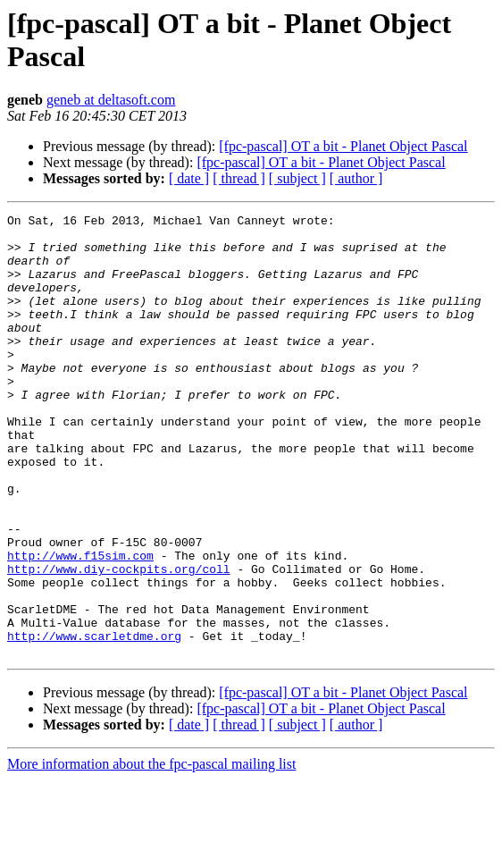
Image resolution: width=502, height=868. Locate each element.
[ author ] (356, 178)
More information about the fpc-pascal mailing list (151, 852)
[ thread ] (239, 178)
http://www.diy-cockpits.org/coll (119, 641)
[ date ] (189, 178)
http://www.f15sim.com (80, 625)
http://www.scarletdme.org (94, 721)
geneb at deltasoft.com (111, 100)
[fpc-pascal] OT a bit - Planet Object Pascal (343, 146)
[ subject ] (297, 178)
